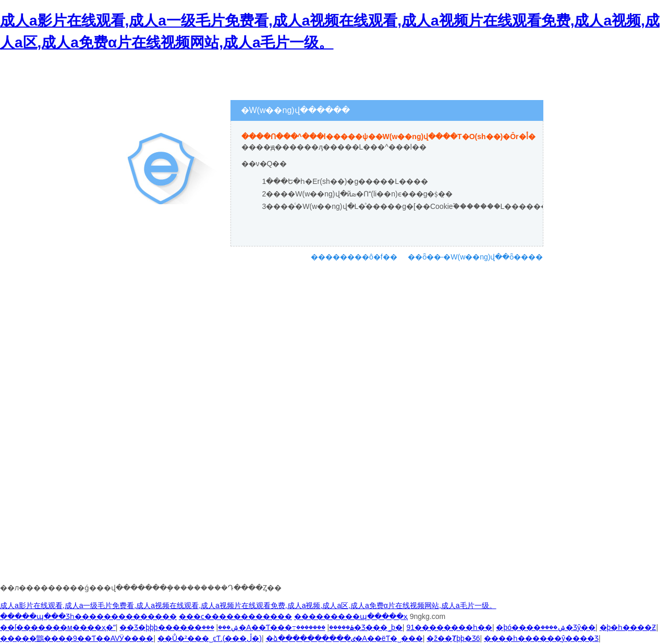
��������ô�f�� (354, 257)
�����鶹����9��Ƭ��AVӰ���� (77, 638)
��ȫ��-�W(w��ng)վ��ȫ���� (476, 257)
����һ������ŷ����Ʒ (541, 638)
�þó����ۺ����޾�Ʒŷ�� (546, 627)
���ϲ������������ (235, 616)
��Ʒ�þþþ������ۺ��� (179, 627)
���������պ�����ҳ (351, 616)
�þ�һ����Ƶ (628, 627)
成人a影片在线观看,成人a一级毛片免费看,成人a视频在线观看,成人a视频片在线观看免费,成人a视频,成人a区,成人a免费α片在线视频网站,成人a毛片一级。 (248, 605)
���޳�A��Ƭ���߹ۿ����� (278, 627)
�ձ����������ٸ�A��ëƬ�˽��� (344, 638)
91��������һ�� (449, 627)
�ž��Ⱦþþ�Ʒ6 (453, 638)
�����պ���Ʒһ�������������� (88, 616)
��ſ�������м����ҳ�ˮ (58, 627)
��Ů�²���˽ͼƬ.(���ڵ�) (210, 638)
